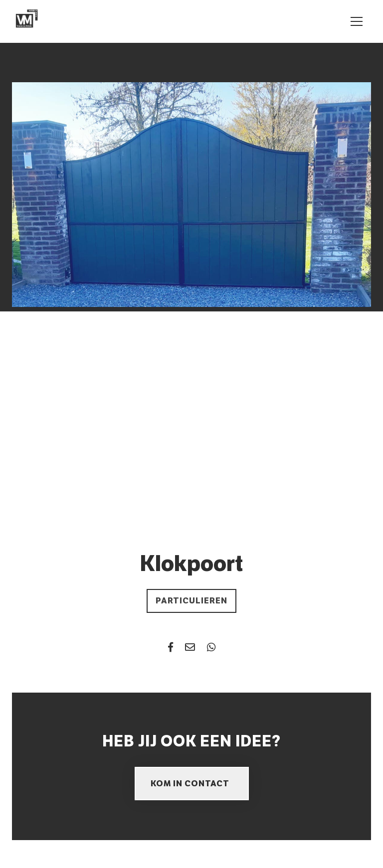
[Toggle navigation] (357, 21)
